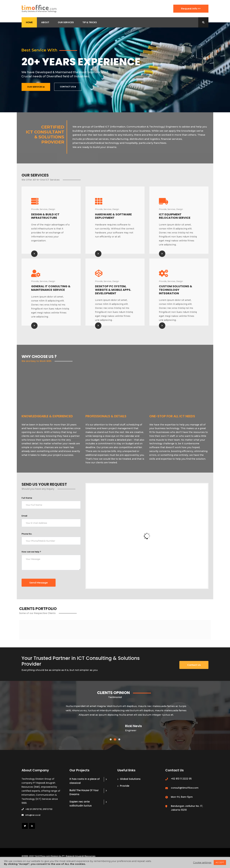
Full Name (27, 498)
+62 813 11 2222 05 (181, 779)
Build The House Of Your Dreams (84, 792)
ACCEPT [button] (220, 862)
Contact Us (194, 665)
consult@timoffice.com (185, 788)
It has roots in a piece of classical (85, 781)
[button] (111, 739)
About (45, 22)
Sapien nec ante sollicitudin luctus (81, 804)
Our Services (66, 22)
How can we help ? (31, 552)
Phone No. (27, 534)
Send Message (39, 583)
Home (29, 22)
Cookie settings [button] (202, 863)
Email (24, 516)
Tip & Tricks (90, 22)
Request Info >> (191, 9)
